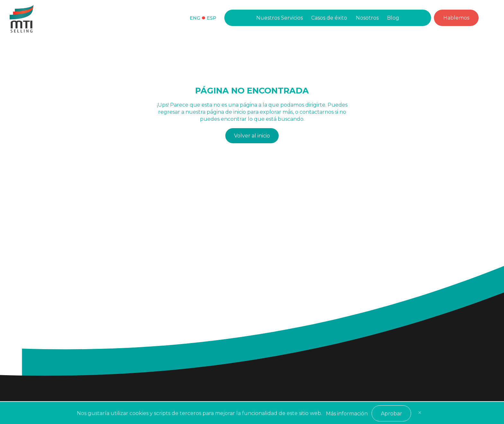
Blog (393, 18)
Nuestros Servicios (279, 18)
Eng (195, 18)
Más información (347, 414)
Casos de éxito (329, 18)
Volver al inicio (252, 136)
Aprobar (392, 414)
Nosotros (367, 18)
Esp (212, 18)
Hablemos (456, 18)
